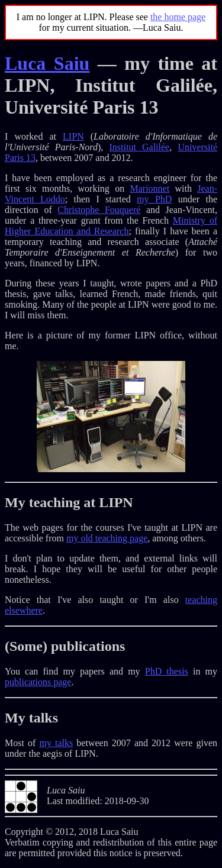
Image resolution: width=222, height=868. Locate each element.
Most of (22, 743)
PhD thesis (167, 671)
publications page (38, 682)
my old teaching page (107, 538)
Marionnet (150, 188)
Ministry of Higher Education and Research (111, 226)
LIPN (73, 136)
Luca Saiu (47, 63)
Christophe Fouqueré (99, 210)
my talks (56, 743)
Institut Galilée (139, 147)
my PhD (154, 199)
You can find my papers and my (75, 671)
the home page (178, 17)
